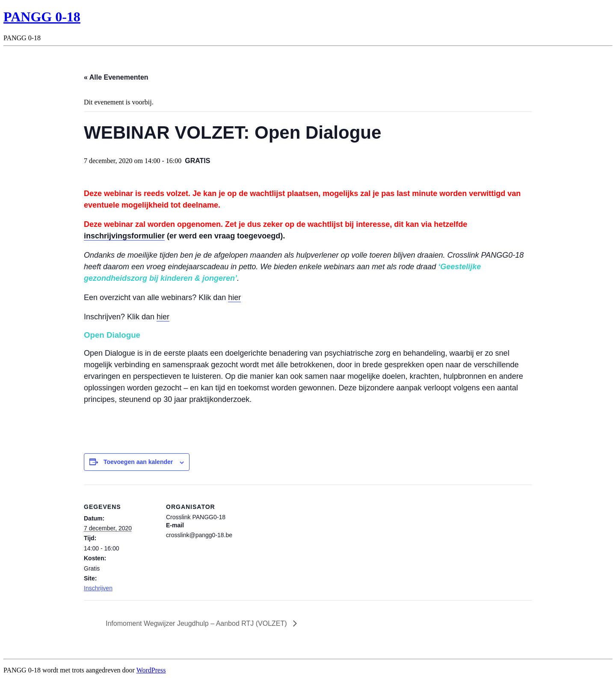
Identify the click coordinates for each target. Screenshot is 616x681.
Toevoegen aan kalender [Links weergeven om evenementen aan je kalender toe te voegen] (138, 462)
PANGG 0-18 (42, 17)
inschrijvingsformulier (124, 236)
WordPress (151, 670)
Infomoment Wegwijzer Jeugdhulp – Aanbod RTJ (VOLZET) (197, 623)
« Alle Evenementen (116, 77)
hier (234, 297)
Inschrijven (98, 588)
